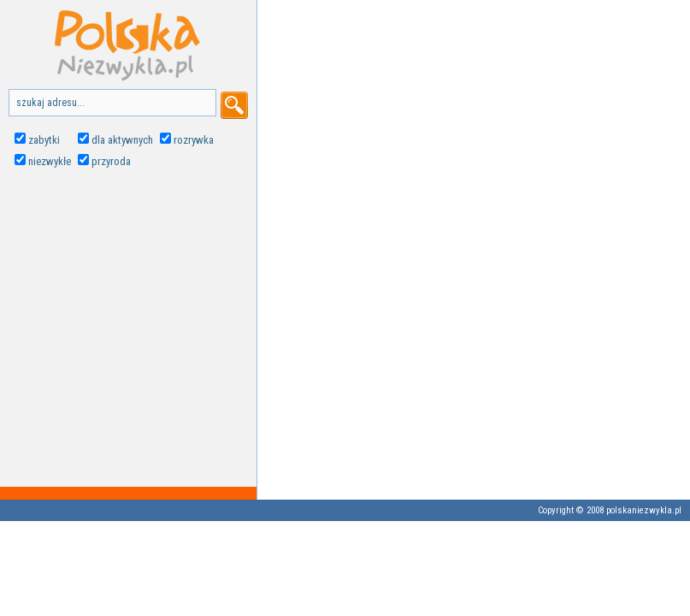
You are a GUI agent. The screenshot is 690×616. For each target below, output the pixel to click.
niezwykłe (50, 161)
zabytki (44, 140)
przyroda (111, 161)
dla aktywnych (122, 140)
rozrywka (194, 140)
